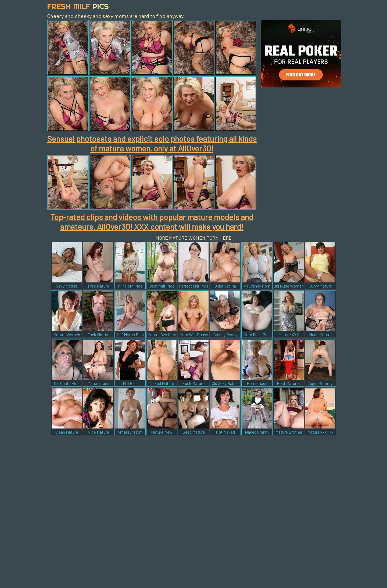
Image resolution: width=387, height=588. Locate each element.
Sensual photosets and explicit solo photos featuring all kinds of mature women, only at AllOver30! (152, 143)
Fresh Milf (78, 6)
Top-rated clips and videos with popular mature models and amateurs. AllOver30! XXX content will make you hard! (152, 222)
